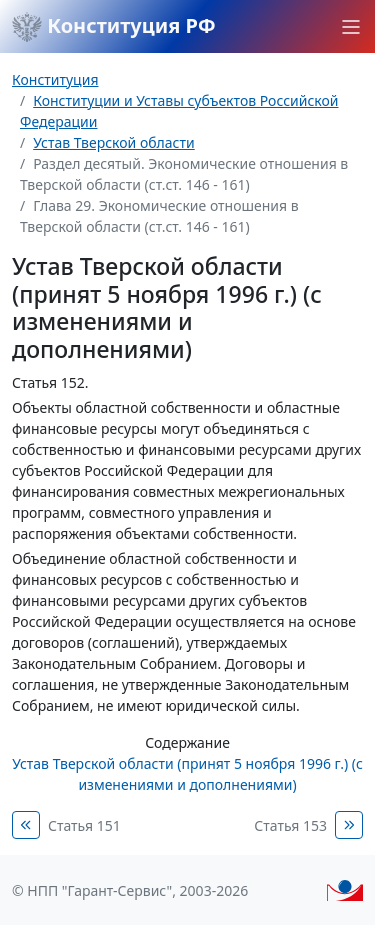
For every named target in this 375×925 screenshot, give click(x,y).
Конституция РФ (114, 27)
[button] (351, 27)
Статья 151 (84, 825)
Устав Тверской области (114, 142)
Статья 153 (290, 825)
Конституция (55, 79)
